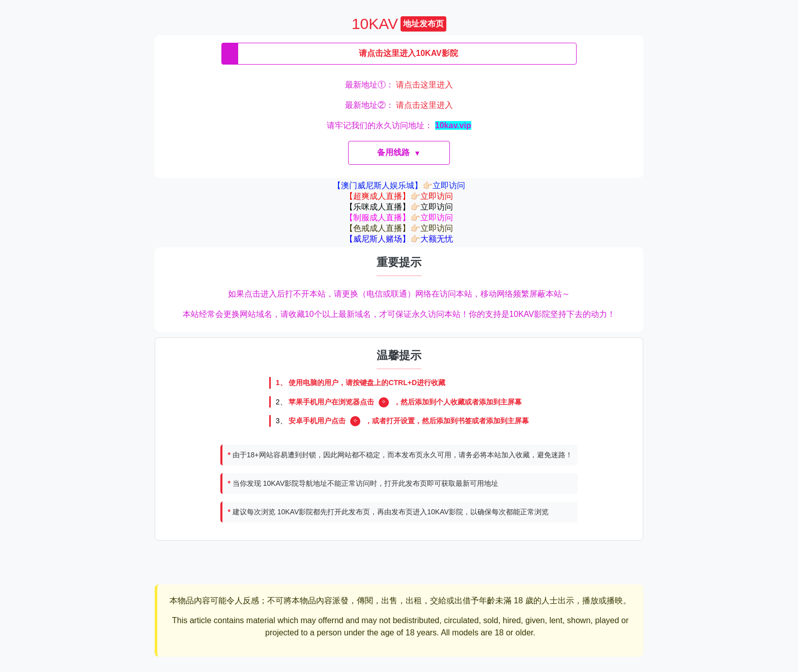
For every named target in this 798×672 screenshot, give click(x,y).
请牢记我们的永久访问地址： (399, 125)
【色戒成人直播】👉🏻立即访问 (399, 228)
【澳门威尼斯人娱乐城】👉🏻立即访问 (399, 185)
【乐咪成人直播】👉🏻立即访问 (399, 207)
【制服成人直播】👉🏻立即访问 (399, 217)
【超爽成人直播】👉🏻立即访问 (399, 196)
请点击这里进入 (424, 85)
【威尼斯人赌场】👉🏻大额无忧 (399, 239)
